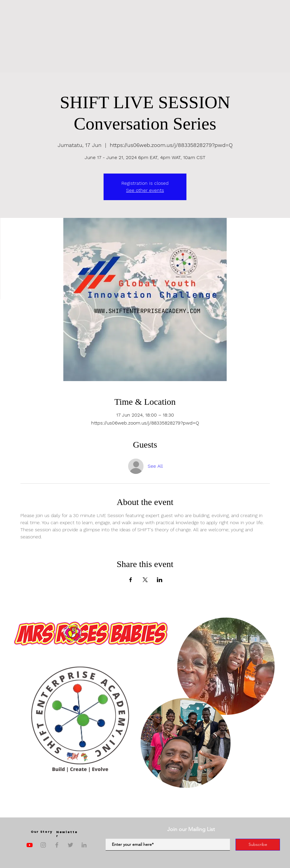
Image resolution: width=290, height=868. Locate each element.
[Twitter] (70, 845)
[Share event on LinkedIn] (160, 580)
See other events (145, 190)
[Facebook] (57, 845)
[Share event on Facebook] (131, 580)
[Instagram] (43, 845)
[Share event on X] (145, 580)
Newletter (67, 834)
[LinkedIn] (84, 845)
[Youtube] (30, 845)
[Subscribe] (258, 845)
